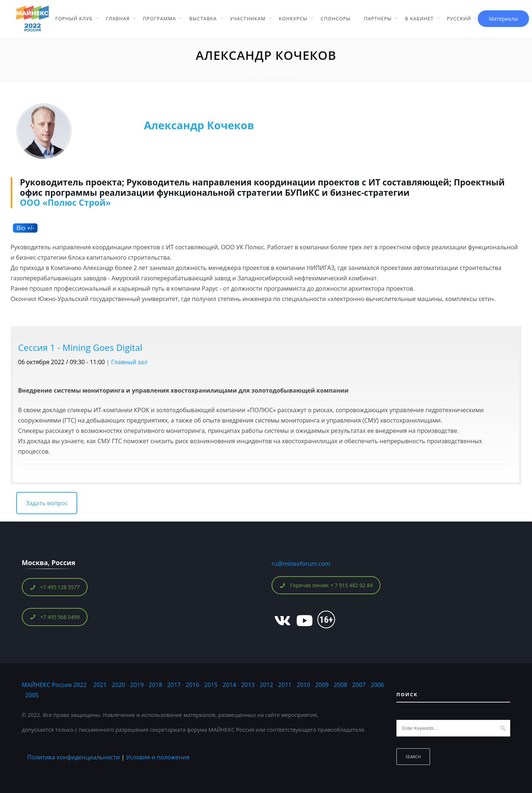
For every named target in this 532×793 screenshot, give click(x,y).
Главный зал (129, 362)
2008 (340, 685)
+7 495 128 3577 (55, 587)
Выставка (203, 18)
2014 (230, 685)
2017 (174, 685)
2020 (118, 685)
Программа (159, 18)
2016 (192, 685)
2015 (211, 685)
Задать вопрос (47, 503)
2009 (322, 685)
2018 (156, 685)
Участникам (248, 18)
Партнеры (378, 18)
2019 (137, 685)
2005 (32, 695)
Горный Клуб (74, 18)
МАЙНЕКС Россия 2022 (54, 685)
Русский (459, 18)
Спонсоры (336, 18)
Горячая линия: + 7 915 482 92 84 (326, 585)
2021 (100, 685)
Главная (118, 18)
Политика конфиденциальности (74, 757)
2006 (377, 685)
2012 (267, 685)
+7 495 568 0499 (55, 617)
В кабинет (419, 18)
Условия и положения (158, 757)
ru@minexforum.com (301, 564)
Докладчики (278, 73)
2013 (248, 685)
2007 (359, 685)
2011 (285, 685)
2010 (303, 685)
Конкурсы (293, 18)
